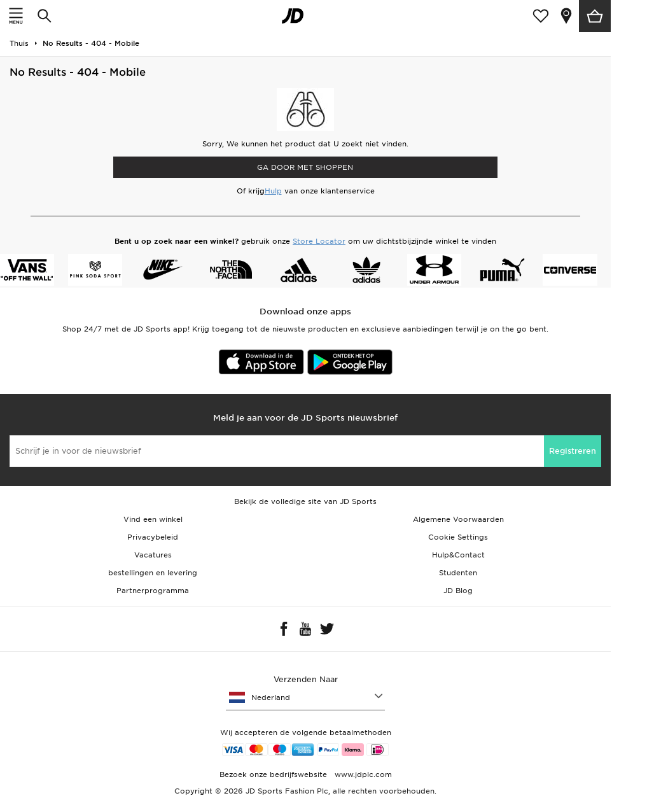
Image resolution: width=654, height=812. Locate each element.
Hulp (273, 191)
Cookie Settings (458, 537)
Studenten (458, 573)
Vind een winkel (153, 519)
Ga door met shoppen (305, 167)
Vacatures (153, 555)
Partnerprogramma (153, 591)
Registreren (573, 451)
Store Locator (319, 241)
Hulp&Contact (458, 555)
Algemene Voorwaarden (458, 519)
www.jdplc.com (362, 774)
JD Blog (458, 591)
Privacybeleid (153, 537)
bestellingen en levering (153, 573)
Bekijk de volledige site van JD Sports (305, 501)
